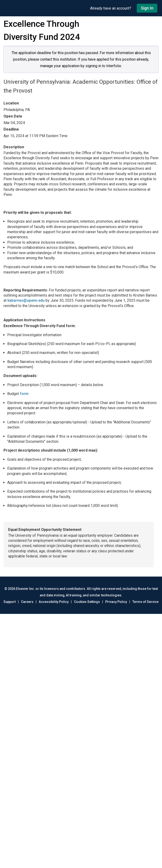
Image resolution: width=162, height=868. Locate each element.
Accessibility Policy (54, 602)
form (24, 394)
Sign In (147, 8)
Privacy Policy (116, 602)
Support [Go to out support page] (10, 602)
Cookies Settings (87, 602)
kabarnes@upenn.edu (26, 300)
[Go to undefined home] (45, 8)
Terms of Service (145, 602)
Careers (27, 602)
